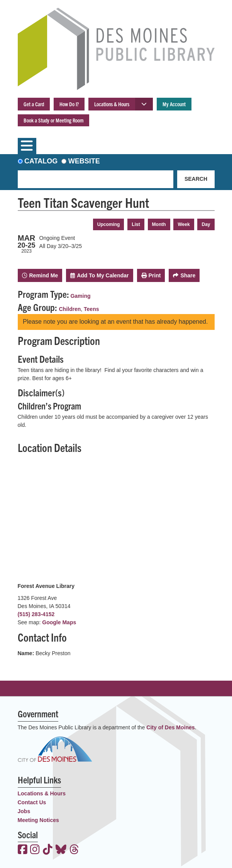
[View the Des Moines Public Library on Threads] (74, 850)
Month (159, 224)
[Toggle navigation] (27, 146)
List (136, 224)
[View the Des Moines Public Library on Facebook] (23, 850)
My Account (174, 104)
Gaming (80, 296)
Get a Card (34, 104)
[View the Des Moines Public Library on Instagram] (35, 850)
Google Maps (59, 622)
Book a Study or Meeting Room (53, 120)
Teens (91, 309)
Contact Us (32, 802)
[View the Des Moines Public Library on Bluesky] (61, 850)
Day (206, 224)
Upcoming (109, 224)
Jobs (24, 811)
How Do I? (69, 104)
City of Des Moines (170, 727)
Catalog (41, 161)
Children (70, 309)
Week (184, 224)
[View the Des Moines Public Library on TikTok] (48, 850)
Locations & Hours (112, 104)
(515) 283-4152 (36, 614)
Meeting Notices (38, 820)
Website (84, 161)
